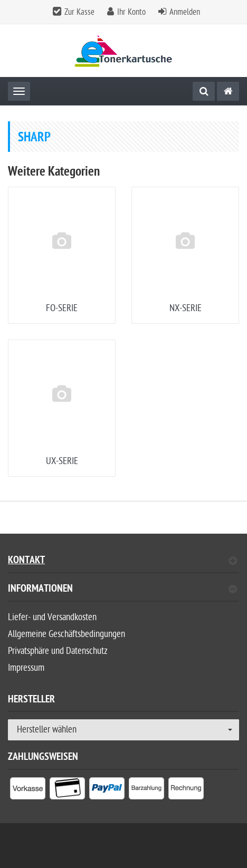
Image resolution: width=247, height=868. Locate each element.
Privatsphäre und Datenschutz (58, 651)
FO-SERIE (62, 308)
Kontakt (122, 561)
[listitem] (28, 790)
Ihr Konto (131, 12)
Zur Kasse (79, 12)
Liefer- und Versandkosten (52, 617)
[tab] (123, 593)
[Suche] (204, 91)
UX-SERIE (62, 461)
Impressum (26, 668)
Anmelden (185, 12)
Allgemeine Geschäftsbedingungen (66, 634)
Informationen (122, 590)
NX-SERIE (186, 308)
